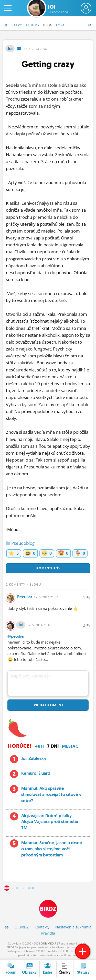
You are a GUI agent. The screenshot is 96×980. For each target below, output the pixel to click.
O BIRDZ (22, 927)
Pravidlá (48, 933)
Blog (48, 25)
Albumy (33, 25)
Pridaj (48, 705)
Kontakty (42, 927)
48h (40, 746)
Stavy (17, 25)
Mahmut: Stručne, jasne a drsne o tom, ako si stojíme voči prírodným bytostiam (52, 849)
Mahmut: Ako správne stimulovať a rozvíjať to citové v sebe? (51, 794)
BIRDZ (7, 888)
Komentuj (48, 568)
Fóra (60, 25)
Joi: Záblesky (34, 758)
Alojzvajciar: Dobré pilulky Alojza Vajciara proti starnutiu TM (50, 822)
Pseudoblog (20, 543)
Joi (58, 9)
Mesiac (70, 746)
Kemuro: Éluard (36, 773)
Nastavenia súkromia (73, 927)
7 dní (53, 746)
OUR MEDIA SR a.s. (53, 943)
